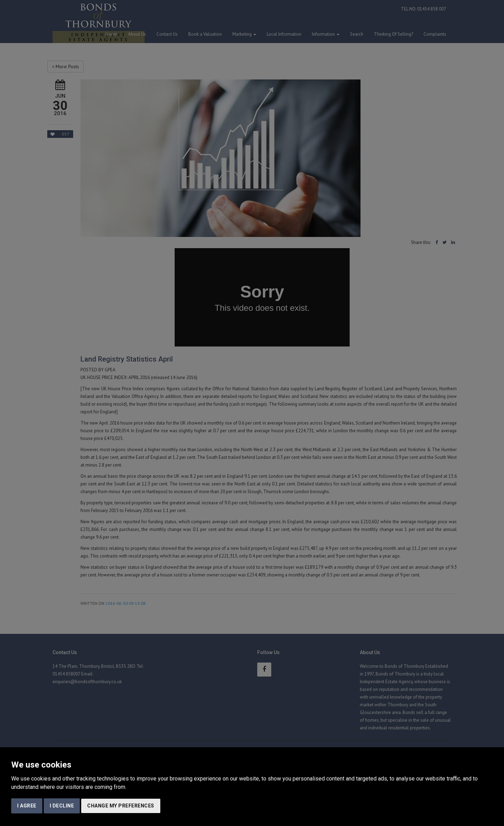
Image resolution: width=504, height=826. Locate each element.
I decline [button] (62, 806)
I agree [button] (27, 806)
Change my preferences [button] (121, 806)
